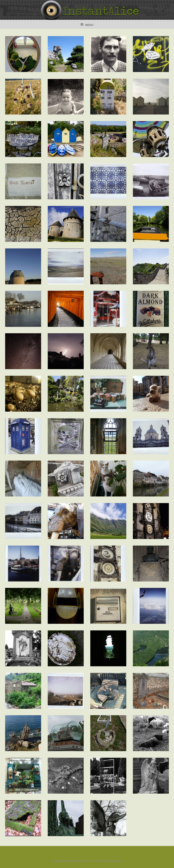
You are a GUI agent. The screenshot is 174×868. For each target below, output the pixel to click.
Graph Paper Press (112, 861)
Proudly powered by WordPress (68, 861)
